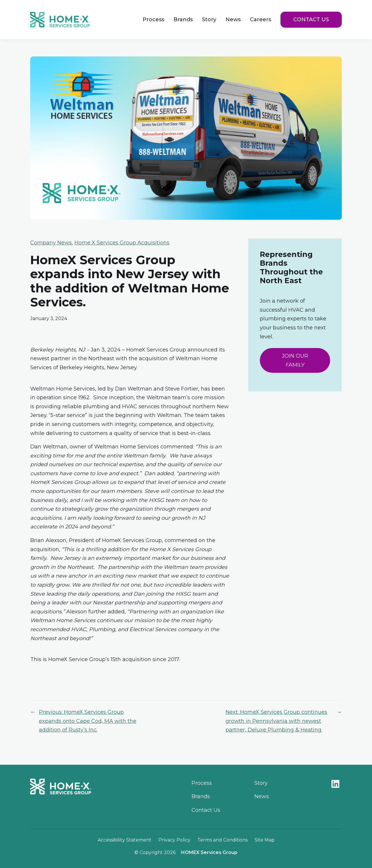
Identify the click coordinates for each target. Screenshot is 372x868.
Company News (51, 243)
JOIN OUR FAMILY (295, 360)
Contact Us (311, 19)
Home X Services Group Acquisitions (122, 243)
